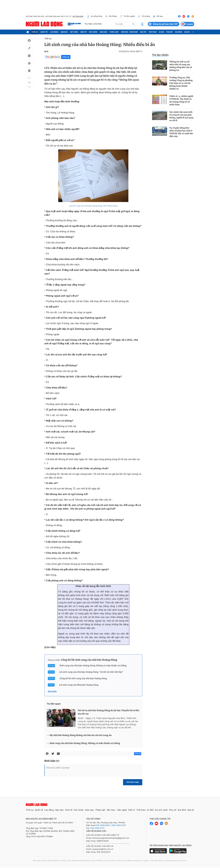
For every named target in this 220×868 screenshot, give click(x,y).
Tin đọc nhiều (160, 55)
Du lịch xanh (161, 810)
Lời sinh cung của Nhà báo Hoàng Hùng (79, 685)
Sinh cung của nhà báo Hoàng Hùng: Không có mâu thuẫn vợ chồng (93, 666)
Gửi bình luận (133, 782)
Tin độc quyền (127, 16)
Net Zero (74, 32)
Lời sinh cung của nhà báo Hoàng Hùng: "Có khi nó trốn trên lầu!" (91, 672)
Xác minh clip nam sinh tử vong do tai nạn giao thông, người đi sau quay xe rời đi (181, 116)
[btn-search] (134, 24)
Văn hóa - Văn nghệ (129, 32)
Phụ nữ (169, 32)
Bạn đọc (64, 32)
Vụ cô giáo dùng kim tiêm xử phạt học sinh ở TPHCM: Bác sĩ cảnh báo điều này (181, 132)
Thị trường (144, 16)
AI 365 (161, 32)
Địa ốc (187, 32)
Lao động (54, 32)
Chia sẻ (66, 57)
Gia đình (178, 32)
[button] (29, 78)
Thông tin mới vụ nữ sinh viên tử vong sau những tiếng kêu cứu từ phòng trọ (181, 66)
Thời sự (35, 32)
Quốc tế (44, 32)
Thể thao (153, 32)
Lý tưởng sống (95, 16)
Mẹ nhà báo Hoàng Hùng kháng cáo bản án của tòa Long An (81, 735)
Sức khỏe (93, 32)
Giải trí (143, 32)
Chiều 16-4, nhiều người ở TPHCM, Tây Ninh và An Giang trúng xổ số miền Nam (181, 100)
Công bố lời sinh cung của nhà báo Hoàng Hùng (89, 660)
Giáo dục (104, 32)
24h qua (158, 16)
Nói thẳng (111, 16)
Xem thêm (52, 691)
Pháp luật (114, 32)
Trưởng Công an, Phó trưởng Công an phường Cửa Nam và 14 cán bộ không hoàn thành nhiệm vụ (181, 83)
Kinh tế (84, 32)
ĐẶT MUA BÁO (78, 16)
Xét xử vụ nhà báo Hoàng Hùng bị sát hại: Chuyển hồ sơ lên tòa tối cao (108, 712)
